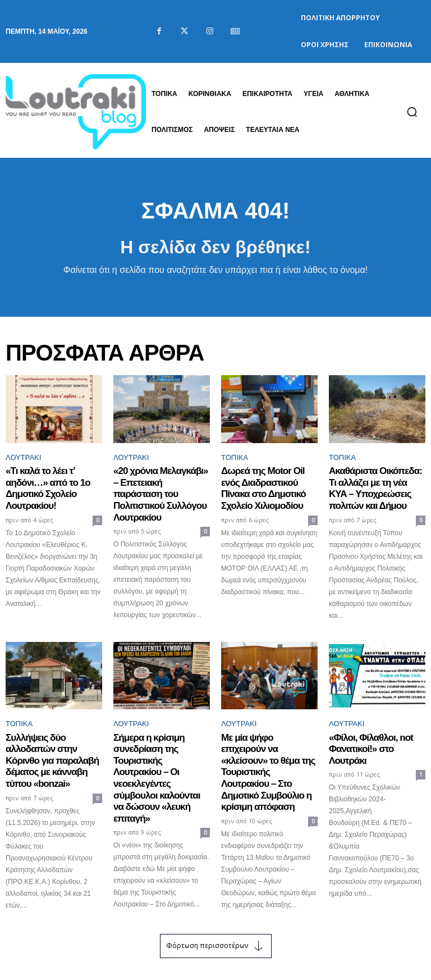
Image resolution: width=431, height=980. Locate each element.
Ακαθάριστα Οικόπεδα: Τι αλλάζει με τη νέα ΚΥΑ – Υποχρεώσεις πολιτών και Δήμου (375, 486)
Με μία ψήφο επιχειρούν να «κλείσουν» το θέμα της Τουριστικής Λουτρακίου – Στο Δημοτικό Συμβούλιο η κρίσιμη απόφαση (269, 752)
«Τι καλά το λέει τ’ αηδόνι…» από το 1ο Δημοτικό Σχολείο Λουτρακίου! (42, 486)
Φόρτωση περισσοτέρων (216, 923)
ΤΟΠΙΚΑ (235, 457)
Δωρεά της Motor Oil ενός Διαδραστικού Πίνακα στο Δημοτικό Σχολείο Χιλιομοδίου (266, 486)
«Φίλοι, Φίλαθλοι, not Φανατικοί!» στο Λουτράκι (374, 737)
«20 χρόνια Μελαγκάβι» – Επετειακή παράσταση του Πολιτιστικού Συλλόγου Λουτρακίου (160, 486)
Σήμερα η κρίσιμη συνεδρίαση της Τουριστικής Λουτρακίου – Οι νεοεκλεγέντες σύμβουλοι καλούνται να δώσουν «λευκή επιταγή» (159, 757)
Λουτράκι (23, 457)
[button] (412, 112)
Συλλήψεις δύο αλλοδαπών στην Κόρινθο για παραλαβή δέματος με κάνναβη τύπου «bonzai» (54, 747)
